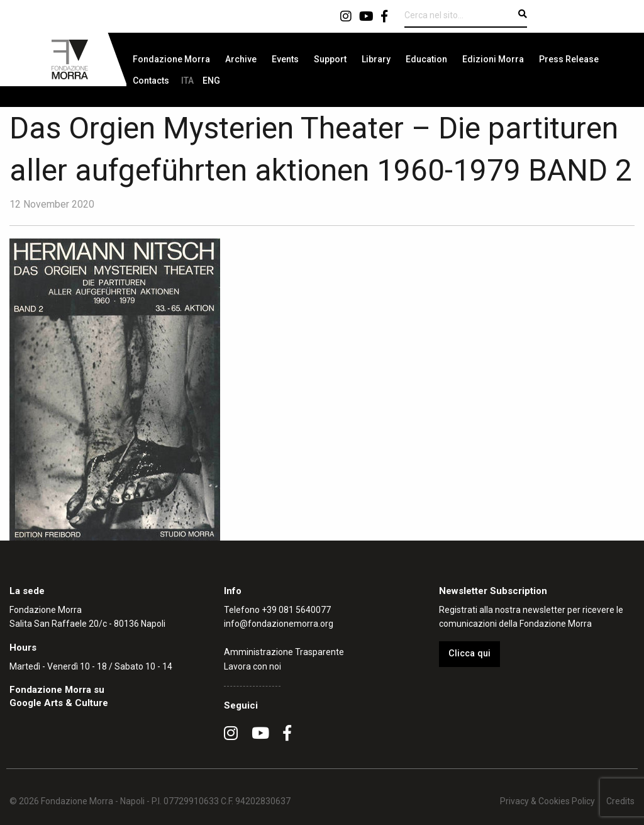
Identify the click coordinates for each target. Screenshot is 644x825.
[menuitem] (171, 59)
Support (330, 59)
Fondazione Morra (171, 59)
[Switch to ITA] (187, 81)
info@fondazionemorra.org (279, 624)
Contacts (151, 81)
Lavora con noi (253, 666)
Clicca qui (469, 654)
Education (426, 59)
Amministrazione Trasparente (284, 652)
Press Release (569, 59)
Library (376, 59)
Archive (241, 59)
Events (285, 59)
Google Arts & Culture (59, 703)
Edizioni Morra (493, 59)
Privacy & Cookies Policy (547, 801)
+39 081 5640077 (296, 610)
